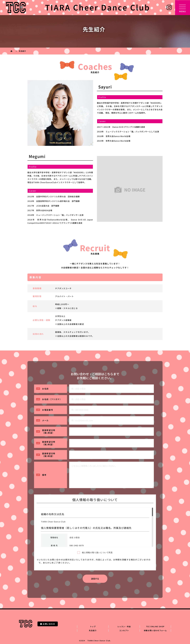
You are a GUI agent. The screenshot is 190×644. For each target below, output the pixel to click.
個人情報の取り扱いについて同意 (97, 552)
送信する (95, 579)
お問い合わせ (48, 624)
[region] (95, 527)
